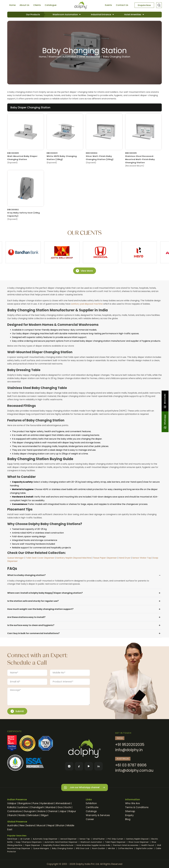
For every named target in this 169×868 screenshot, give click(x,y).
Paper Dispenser (33, 845)
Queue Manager (16, 558)
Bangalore (25, 803)
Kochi (68, 807)
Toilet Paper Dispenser (116, 842)
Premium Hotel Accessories (126, 845)
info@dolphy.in (129, 750)
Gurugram (30, 811)
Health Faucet (148, 845)
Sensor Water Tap (142, 558)
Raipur (72, 811)
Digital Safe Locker (145, 848)
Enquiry (129, 815)
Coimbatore (14, 811)
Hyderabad (47, 803)
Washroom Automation (65, 15)
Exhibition (91, 803)
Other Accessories (90, 57)
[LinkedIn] (98, 766)
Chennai (52, 811)
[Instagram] (69, 766)
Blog (128, 819)
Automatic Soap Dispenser (45, 839)
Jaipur (63, 811)
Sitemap (130, 811)
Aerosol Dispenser (69, 839)
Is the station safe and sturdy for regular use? (33, 601)
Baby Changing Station (117, 57)
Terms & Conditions (137, 807)
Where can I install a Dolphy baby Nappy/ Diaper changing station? (45, 593)
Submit (17, 711)
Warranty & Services (98, 815)
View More (84, 271)
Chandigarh (37, 807)
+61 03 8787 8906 (131, 765)
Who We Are (132, 803)
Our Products (33, 15)
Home (12, 5)
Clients (37, 5)
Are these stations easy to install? (26, 617)
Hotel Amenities (133, 15)
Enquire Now (144, 5)
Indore (42, 811)
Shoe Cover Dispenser (139, 842)
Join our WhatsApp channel (85, 788)
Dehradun (33, 815)
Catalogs (91, 811)
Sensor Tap (85, 839)
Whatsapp (165, 422)
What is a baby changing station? (26, 575)
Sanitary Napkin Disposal (138, 839)
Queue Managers (41, 848)
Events (108, 5)
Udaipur (12, 803)
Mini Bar (112, 848)
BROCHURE (165, 401)
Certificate (92, 807)
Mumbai (51, 807)
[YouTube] (89, 766)
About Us (24, 5)
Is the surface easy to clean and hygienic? (31, 625)
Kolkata (12, 807)
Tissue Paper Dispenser (105, 558)
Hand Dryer (125, 558)
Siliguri (45, 815)
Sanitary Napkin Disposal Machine (74, 558)
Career (90, 819)
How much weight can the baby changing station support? (40, 609)
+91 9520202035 (130, 745)
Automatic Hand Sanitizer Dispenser (61, 842)
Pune (35, 803)
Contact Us (122, 5)
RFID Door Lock (83, 848)
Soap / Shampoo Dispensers (29, 842)
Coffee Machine (126, 848)
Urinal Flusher (99, 839)
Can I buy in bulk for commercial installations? (33, 633)
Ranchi (13, 815)
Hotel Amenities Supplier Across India (94, 845)
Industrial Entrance (101, 15)
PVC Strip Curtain (116, 839)
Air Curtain (25, 839)
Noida (22, 815)
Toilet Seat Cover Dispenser (40, 558)
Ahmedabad (63, 803)
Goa (60, 807)
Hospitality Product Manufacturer (58, 845)
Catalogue (51, 5)
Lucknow (23, 807)
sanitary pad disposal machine (87, 304)
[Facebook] (79, 766)
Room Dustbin (99, 848)
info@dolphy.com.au (134, 770)
